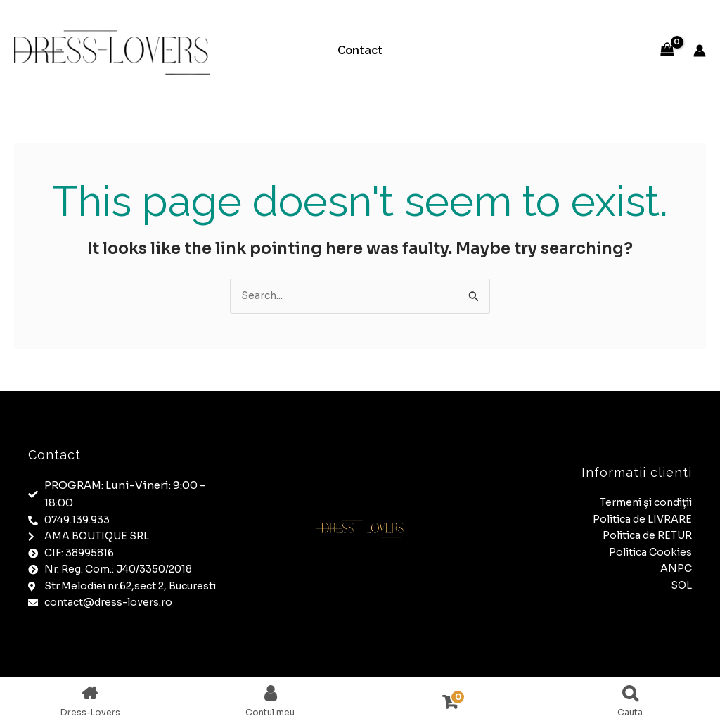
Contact (360, 50)
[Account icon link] (700, 51)
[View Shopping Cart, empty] (667, 50)
